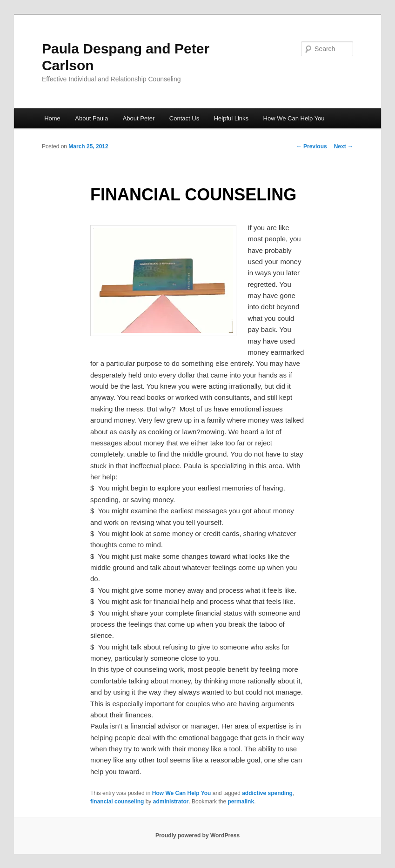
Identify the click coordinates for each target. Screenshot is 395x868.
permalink (241, 802)
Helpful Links (231, 118)
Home (52, 118)
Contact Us (184, 118)
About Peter (139, 118)
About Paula (91, 118)
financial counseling (117, 802)
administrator (171, 802)
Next (344, 146)
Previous (312, 146)
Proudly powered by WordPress (197, 835)
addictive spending (267, 793)
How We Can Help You (294, 118)
